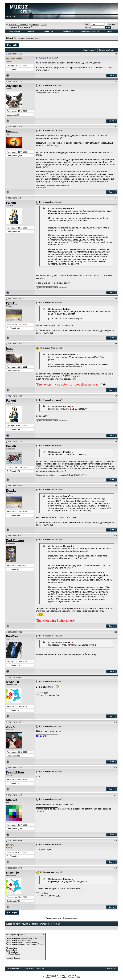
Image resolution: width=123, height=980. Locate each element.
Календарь (68, 31)
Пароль (88, 27)
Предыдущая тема (54, 918)
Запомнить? (111, 25)
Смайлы (9, 950)
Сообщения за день (90, 31)
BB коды (10, 948)
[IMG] (8, 952)
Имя (86, 24)
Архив (107, 968)
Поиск (111, 31)
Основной (34, 25)
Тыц (46, 693)
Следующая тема (70, 918)
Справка (31, 31)
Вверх (114, 968)
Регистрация (14, 31)
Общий (44, 25)
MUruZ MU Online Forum (18, 25)
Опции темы (89, 50)
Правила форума (13, 958)
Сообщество (48, 31)
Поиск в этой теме (107, 50)
